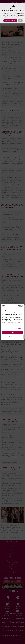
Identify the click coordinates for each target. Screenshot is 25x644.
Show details (18, 328)
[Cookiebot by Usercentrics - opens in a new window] (18, 306)
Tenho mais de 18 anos (10, 21)
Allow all (12, 332)
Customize (13, 337)
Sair (20, 21)
